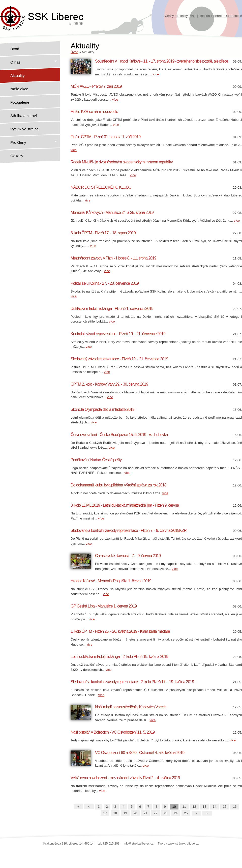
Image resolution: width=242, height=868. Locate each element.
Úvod (15, 49)
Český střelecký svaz (180, 16)
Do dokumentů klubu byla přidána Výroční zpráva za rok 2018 (118, 485)
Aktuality (18, 76)
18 (115, 813)
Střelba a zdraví (24, 116)
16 (235, 807)
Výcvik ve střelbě (25, 129)
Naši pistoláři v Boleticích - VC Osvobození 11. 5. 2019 (113, 732)
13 (204, 807)
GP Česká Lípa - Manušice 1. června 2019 (104, 606)
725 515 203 (111, 844)
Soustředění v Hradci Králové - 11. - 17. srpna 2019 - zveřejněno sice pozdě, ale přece (162, 61)
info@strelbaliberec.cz (139, 844)
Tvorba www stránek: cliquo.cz (178, 844)
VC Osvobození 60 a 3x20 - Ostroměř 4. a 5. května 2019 (140, 753)
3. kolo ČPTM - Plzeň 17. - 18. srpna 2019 (103, 233)
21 (145, 813)
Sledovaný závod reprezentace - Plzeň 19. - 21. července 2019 (119, 359)
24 (176, 813)
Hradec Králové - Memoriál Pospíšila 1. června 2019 (111, 581)
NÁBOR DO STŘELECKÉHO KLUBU (101, 187)
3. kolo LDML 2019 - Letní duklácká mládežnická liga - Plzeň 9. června (125, 505)
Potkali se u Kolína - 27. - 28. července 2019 (105, 283)
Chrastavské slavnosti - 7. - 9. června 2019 (128, 556)
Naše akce (19, 89)
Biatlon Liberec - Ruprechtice (221, 16)
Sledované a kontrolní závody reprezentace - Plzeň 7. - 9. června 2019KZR (129, 530)
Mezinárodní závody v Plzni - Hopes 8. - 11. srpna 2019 (113, 258)
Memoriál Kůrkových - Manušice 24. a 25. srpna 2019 (112, 212)
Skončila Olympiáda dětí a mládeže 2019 (102, 409)
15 (225, 807)
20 (135, 813)
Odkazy (17, 156)
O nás (34, 62)
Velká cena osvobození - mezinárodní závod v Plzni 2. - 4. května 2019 (125, 778)
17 (105, 813)
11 (184, 807)
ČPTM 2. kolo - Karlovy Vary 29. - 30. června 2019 (109, 384)
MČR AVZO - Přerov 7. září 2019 (96, 86)
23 (166, 813)
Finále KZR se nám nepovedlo (94, 112)
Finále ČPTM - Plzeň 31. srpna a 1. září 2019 (105, 137)
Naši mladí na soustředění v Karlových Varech (131, 707)
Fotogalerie (20, 102)
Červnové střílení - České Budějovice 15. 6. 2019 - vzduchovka (119, 435)
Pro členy (34, 142)
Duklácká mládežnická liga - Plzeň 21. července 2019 (112, 309)
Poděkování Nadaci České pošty (96, 460)
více (156, 74)
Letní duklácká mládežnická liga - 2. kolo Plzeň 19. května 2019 (119, 657)
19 (125, 813)
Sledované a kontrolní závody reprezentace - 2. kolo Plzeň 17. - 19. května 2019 (132, 682)
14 (215, 807)
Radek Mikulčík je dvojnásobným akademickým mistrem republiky (122, 162)
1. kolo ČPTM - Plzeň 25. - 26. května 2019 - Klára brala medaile (120, 631)
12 (194, 807)
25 (186, 813)
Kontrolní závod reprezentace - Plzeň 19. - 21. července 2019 (118, 334)
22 (156, 813)
